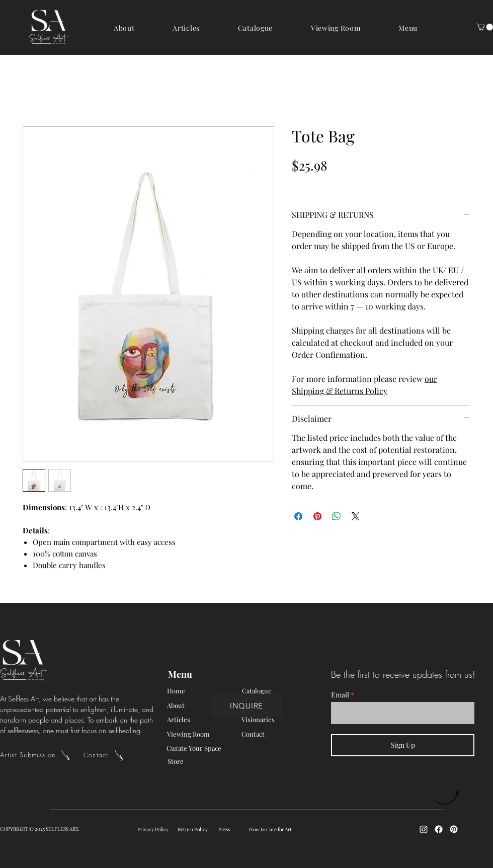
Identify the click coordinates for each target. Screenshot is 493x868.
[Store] (203, 761)
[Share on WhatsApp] (337, 516)
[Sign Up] (403, 745)
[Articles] (203, 720)
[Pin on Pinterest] (317, 516)
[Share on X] (356, 516)
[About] (203, 705)
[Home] (203, 691)
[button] (408, 28)
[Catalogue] (278, 691)
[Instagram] (424, 829)
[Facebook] (439, 829)
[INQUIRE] (247, 706)
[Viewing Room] (203, 734)
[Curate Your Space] (216, 748)
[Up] (439, 797)
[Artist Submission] (42, 755)
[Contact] (110, 755)
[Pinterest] (454, 829)
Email (340, 695)
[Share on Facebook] (298, 516)
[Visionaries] (277, 720)
